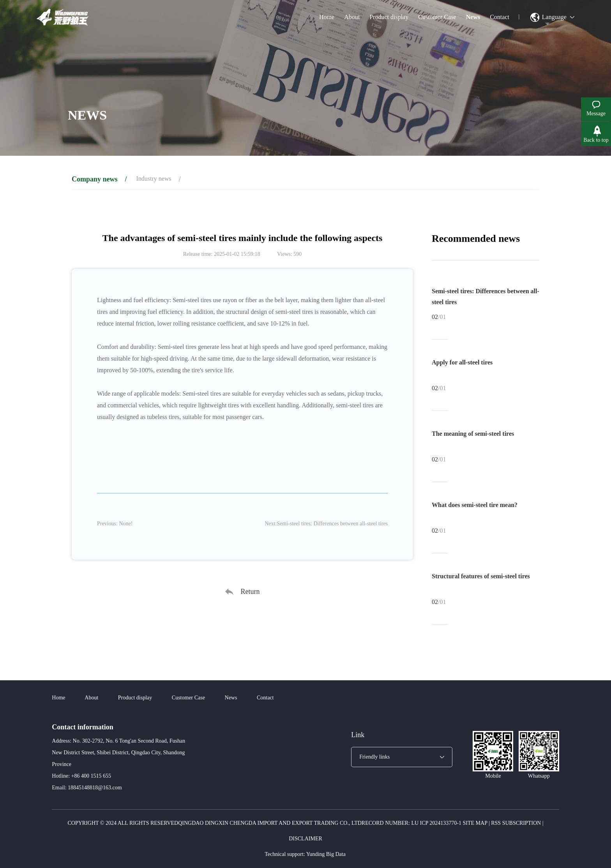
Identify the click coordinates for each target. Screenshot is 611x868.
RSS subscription (516, 823)
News (473, 17)
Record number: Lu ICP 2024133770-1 (411, 823)
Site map (475, 823)
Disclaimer (305, 839)
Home (327, 17)
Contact (500, 17)
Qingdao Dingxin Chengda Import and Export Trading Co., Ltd (270, 823)
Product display (389, 17)
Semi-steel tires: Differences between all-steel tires (332, 524)
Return (250, 592)
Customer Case (437, 17)
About (352, 17)
